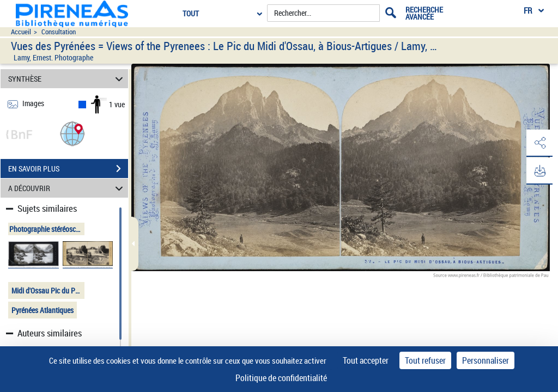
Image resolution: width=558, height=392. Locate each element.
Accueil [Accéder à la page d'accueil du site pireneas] (21, 32)
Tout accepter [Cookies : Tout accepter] (366, 360)
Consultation (59, 32)
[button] (72, 133)
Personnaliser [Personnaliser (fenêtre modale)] (486, 360)
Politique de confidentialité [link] (281, 378)
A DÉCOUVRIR (67, 188)
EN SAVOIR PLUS (68, 169)
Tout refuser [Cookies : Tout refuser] (425, 360)
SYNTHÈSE (67, 79)
